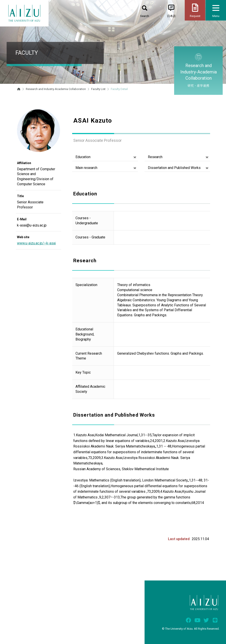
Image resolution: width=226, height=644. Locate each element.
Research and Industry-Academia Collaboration (56, 89)
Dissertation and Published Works (174, 168)
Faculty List (98, 89)
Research (155, 157)
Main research (86, 168)
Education (83, 157)
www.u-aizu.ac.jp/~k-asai (36, 243)
